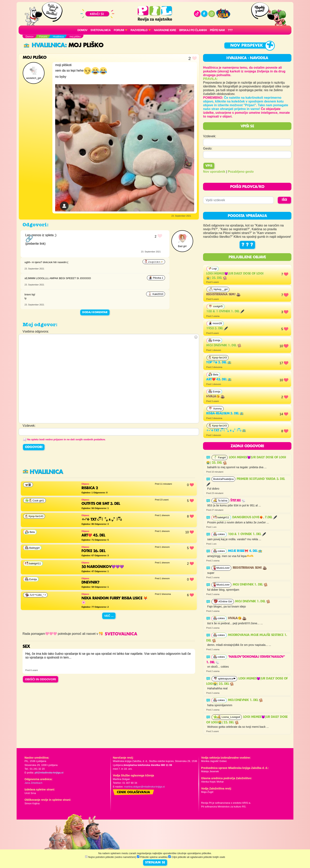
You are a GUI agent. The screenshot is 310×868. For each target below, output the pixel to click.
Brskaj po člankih (193, 30)
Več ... (109, 616)
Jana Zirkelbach (33, 783)
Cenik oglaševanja (133, 792)
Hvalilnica (44, 45)
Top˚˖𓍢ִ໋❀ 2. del (219, 363)
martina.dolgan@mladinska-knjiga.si (145, 787)
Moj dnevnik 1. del (224, 346)
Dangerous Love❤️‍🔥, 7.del (255, 517)
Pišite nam (217, 30)
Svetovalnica (101, 30)
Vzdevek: (210, 136)
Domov (82, 30)
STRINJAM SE (155, 863)
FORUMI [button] (119, 30)
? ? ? (247, 245)
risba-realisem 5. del (225, 414)
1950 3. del (217, 329)
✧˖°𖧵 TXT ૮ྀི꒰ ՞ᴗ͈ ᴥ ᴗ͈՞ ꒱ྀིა (226, 431)
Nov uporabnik (214, 172)
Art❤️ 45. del (219, 380)
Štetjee (238, 501)
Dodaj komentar (95, 312)
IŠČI (284, 200)
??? (230, 30)
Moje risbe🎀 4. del (245, 551)
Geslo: (208, 148)
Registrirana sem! (223, 295)
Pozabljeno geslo (241, 172)
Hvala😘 (215, 397)
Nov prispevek (247, 46)
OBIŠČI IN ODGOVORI (41, 679)
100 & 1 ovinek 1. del (225, 312)
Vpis (209, 166)
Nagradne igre (165, 30)
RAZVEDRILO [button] (139, 30)
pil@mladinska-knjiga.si (49, 773)
